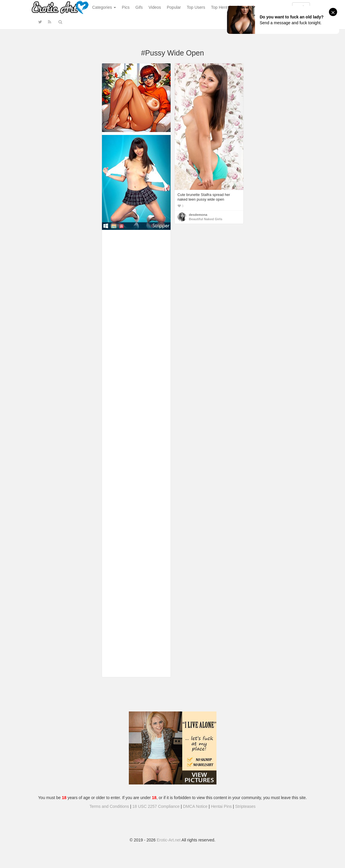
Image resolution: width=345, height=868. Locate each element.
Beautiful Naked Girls (206, 219)
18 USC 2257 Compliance (156, 806)
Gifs (139, 7)
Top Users (196, 7)
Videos (155, 7)
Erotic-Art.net (169, 840)
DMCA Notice (195, 806)
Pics (126, 7)
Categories (104, 7)
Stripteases (245, 806)
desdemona (198, 215)
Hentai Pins (221, 806)
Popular (174, 7)
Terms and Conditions (109, 806)
